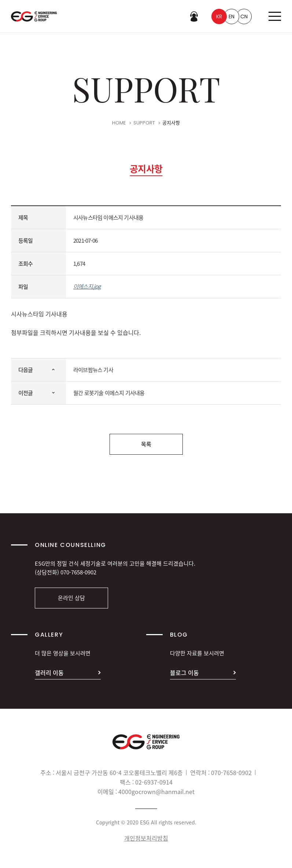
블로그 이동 (184, 673)
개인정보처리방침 (146, 838)
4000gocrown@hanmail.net (156, 791)
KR (219, 16)
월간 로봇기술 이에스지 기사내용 (109, 393)
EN (232, 16)
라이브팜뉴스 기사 (93, 370)
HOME (119, 124)
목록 (146, 444)
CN (244, 16)
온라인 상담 (71, 598)
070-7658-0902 (78, 572)
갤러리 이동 (49, 673)
